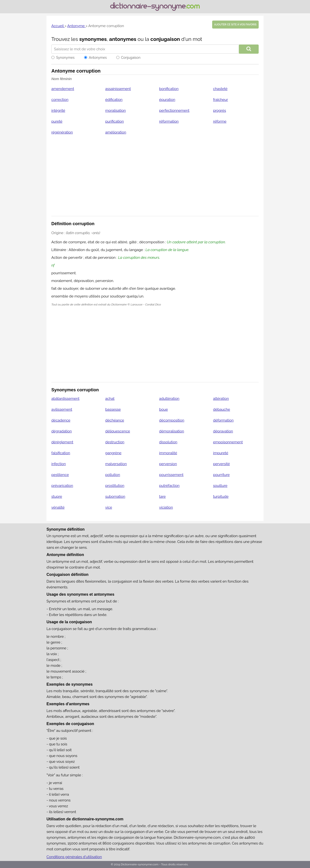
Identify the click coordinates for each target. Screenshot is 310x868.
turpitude (221, 497)
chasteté (220, 89)
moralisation (116, 111)
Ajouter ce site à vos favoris (235, 25)
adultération (169, 399)
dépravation (223, 431)
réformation (169, 121)
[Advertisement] (155, 178)
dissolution (168, 442)
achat (110, 399)
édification (114, 100)
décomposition (172, 420)
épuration (167, 100)
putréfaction (169, 486)
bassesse (113, 409)
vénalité (58, 507)
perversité (221, 464)
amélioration (116, 132)
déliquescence (118, 431)
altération (221, 399)
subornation (115, 497)
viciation (166, 507)
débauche (222, 409)
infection (59, 464)
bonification (169, 89)
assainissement (118, 89)
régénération (62, 132)
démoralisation (172, 431)
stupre (57, 497)
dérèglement (62, 442)
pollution (113, 475)
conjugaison (165, 39)
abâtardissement (65, 399)
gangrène (113, 453)
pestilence (60, 475)
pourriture (221, 475)
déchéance (115, 420)
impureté (221, 453)
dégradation (62, 431)
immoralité (168, 453)
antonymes (123, 39)
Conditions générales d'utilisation (74, 857)
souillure (220, 486)
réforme (220, 121)
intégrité (58, 111)
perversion (168, 464)
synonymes (93, 39)
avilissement (62, 409)
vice (109, 507)
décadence (61, 420)
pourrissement (171, 475)
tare (162, 497)
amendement (63, 89)
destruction (115, 442)
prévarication (62, 486)
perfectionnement (174, 111)
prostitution (115, 486)
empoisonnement (228, 442)
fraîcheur (221, 100)
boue (163, 409)
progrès (220, 111)
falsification (61, 453)
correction (60, 100)
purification (115, 121)
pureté (57, 121)
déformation (223, 420)
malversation (116, 464)
